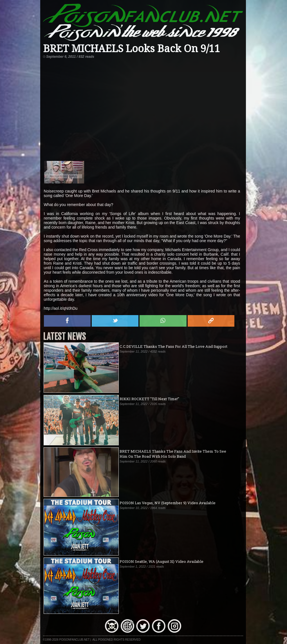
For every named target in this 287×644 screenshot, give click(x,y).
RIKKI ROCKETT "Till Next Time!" (149, 399)
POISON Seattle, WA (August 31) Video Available (162, 561)
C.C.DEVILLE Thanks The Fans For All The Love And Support (173, 346)
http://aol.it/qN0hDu (61, 308)
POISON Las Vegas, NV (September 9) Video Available (168, 503)
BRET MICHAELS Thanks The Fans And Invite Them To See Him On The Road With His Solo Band (173, 454)
